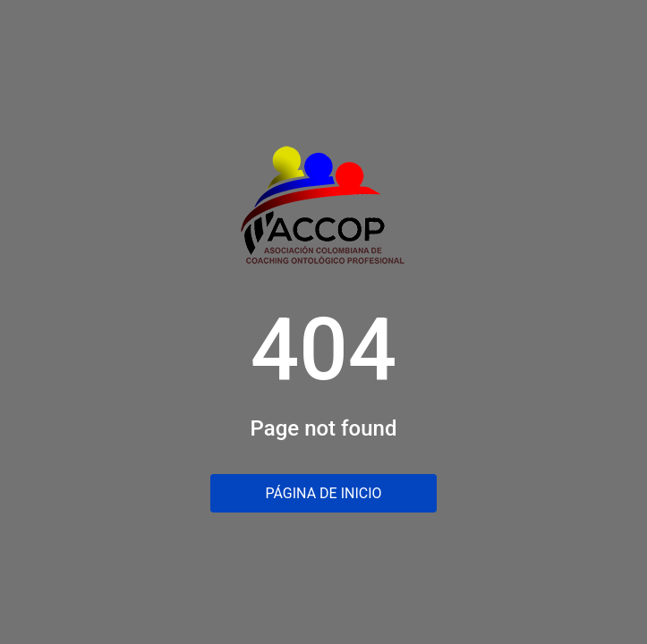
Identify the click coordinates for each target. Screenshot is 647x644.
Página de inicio (323, 493)
